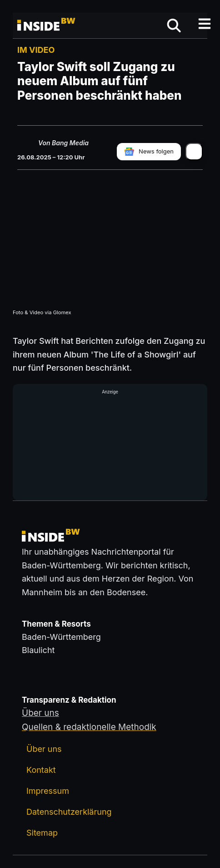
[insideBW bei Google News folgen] (149, 152)
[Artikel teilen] (194, 152)
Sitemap (42, 833)
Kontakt (41, 770)
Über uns (44, 749)
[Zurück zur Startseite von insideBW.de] (47, 26)
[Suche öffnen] (174, 26)
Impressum (48, 791)
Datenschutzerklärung (69, 812)
